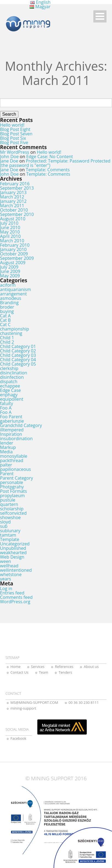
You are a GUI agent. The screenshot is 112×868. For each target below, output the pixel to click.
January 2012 (13, 201)
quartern (9, 504)
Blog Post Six (13, 138)
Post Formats (13, 491)
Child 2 (7, 342)
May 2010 (10, 232)
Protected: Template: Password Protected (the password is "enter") (55, 163)
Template (10, 539)
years (5, 579)
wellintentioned (16, 570)
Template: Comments (48, 170)
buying (7, 311)
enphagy (9, 395)
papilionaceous (16, 469)
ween (5, 561)
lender (7, 443)
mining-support (23, 708)
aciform (8, 285)
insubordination (16, 439)
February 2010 (15, 245)
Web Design (12, 557)
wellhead (9, 566)
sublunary (10, 531)
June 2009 (10, 271)
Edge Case (10, 390)
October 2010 (14, 210)
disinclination (14, 373)
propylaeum (12, 496)
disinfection (12, 377)
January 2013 (13, 192)
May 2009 (10, 276)
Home (16, 667)
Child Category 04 (18, 360)
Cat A (5, 316)
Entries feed (12, 593)
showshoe (10, 517)
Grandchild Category (21, 425)
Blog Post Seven (16, 134)
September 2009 (17, 258)
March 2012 (12, 197)
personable (12, 482)
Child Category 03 (18, 355)
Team (44, 672)
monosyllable (14, 456)
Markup (8, 447)
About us (91, 667)
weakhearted (13, 553)
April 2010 (10, 236)
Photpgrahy (12, 487)
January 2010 (13, 249)
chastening (11, 333)
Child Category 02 (18, 351)
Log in (6, 588)
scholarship (12, 509)
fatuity (7, 403)
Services (38, 667)
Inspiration (11, 434)
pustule (8, 500)
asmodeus (11, 298)
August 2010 (13, 219)
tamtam (8, 535)
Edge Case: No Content (50, 156)
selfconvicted (13, 513)
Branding (9, 303)
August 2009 (13, 263)
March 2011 (12, 206)
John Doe (9, 156)
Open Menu (100, 16)
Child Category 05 (18, 364)
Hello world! (12, 125)
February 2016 (15, 184)
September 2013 (17, 188)
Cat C (5, 325)
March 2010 (12, 241)
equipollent (12, 399)
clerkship (9, 368)
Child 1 (7, 338)
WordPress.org (15, 602)
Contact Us (19, 672)
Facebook (18, 738)
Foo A (6, 408)
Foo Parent (11, 417)
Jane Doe (9, 161)
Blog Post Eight (15, 129)
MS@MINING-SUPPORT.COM (34, 702)
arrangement (13, 294)
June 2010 (10, 227)
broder (7, 307)
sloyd (5, 522)
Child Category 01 (18, 346)
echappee (10, 386)
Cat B (5, 320)
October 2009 (14, 254)
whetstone (11, 574)
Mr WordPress (15, 152)
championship (15, 329)
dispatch (9, 382)
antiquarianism (16, 289)
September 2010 (17, 214)
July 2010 (9, 223)
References (64, 667)
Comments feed (16, 597)
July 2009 (9, 267)
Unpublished (13, 548)
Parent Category (16, 478)
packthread (12, 460)
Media (6, 452)
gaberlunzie (12, 421)
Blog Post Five (14, 143)
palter (6, 465)
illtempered (12, 430)
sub (4, 526)
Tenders (65, 672)
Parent (7, 474)
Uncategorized (15, 544)
